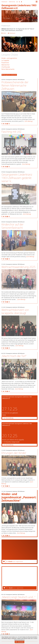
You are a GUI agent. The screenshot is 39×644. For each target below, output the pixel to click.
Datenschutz (12, 2)
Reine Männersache (8, 69)
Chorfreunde (6, 67)
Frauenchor (5, 63)
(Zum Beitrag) (29, 121)
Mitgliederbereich (22, 2)
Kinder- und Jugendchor (9, 58)
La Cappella (5, 60)
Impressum (4, 2)
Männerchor (6, 65)
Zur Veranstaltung (8, 418)
